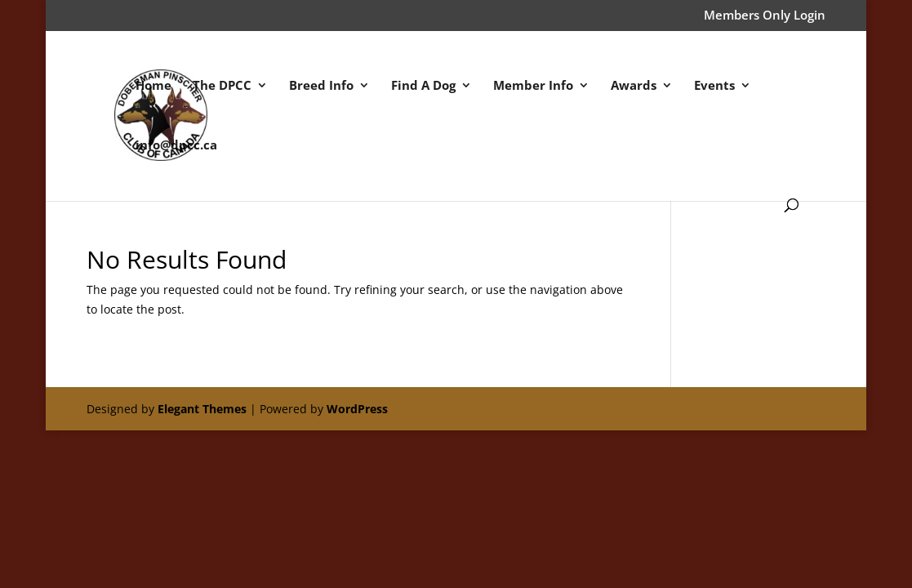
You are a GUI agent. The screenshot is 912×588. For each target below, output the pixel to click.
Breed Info (321, 86)
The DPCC (222, 86)
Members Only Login (765, 16)
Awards (634, 86)
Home (153, 86)
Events (714, 86)
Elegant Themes (202, 409)
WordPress (357, 409)
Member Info (533, 86)
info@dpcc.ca (176, 146)
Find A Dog (423, 86)
